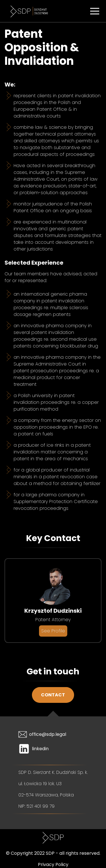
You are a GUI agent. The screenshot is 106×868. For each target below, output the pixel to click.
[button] (95, 11)
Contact (53, 695)
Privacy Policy (53, 864)
